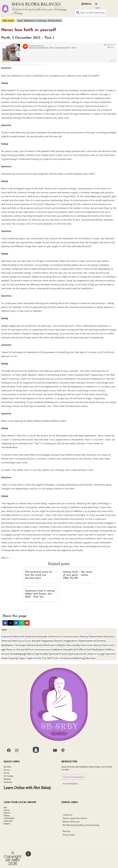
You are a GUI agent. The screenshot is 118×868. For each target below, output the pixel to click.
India (5, 807)
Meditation (7, 779)
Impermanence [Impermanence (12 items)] (87, 641)
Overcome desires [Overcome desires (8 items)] (91, 645)
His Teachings (8, 776)
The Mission (8, 782)
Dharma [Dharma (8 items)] (6, 641)
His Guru (7, 770)
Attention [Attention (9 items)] (56, 636)
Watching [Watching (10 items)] (79, 658)
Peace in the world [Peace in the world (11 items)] (17, 649)
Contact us (68, 815)
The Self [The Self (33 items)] (46, 658)
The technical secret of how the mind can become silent (38, 575)
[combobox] (90, 13)
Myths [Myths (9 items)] (62, 645)
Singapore (7, 824)
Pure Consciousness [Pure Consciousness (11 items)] (40, 649)
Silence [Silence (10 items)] (30, 654)
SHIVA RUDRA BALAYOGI (36, 4)
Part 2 (4, 558)
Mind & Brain (55, 20)
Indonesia (7, 813)
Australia (7, 810)
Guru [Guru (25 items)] (21, 641)
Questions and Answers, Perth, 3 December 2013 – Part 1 (29, 65)
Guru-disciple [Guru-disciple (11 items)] (33, 641)
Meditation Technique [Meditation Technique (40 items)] (14, 645)
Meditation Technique (35, 20)
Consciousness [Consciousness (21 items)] (70, 636)
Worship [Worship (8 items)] (90, 658)
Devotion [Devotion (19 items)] (109, 636)
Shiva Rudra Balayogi (7, 65)
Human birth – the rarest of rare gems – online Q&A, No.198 (78, 575)
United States (8, 821)
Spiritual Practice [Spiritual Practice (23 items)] (58, 654)
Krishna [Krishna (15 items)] (101, 641)
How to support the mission (75, 818)
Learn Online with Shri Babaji (27, 788)
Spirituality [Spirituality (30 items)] (41, 654)
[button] (5, 623)
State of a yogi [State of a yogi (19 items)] (96, 654)
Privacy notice (69, 835)
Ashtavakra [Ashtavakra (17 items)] (43, 636)
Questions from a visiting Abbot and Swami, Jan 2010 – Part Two (40, 594)
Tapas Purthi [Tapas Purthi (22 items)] (33, 658)
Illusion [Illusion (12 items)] (58, 641)
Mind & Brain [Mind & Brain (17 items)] (35, 645)
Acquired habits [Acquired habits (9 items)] (10, 636)
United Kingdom (9, 818)
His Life (6, 773)
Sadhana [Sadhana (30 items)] (57, 649)
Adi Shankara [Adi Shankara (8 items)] (28, 636)
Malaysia (7, 816)
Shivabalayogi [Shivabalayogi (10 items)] (18, 654)
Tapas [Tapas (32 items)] (22, 658)
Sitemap (66, 831)
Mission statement (71, 822)
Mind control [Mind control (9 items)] (51, 645)
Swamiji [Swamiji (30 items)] (13, 658)
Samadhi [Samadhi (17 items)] (68, 649)
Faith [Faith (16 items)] (14, 641)
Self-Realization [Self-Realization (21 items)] (96, 649)
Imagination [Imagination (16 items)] (70, 641)
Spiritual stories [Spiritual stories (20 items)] (78, 654)
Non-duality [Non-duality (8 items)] (73, 645)
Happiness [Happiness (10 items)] (47, 641)
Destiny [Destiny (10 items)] (84, 636)
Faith (20, 20)
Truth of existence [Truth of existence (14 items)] (63, 658)
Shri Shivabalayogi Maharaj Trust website (81, 825)
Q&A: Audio (8, 20)
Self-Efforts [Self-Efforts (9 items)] (80, 649)
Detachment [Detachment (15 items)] (96, 636)
